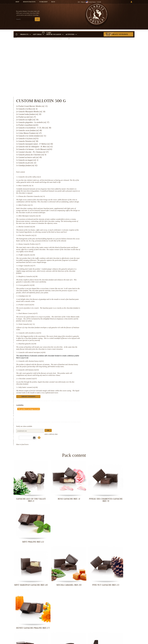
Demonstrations (29, 2)
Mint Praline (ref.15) (96, 154)
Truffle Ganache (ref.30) (97, 214)
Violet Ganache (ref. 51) (97, 290)
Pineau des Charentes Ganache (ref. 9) (102, 144)
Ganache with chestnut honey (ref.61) (101, 331)
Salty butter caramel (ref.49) (98, 361)
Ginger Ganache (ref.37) (97, 227)
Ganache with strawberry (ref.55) (100, 299)
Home (15, 35)
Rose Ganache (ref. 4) (96, 133)
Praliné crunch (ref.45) (96, 268)
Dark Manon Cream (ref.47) (98, 277)
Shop (17, 2)
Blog (53, 2)
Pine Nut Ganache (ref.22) (98, 191)
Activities (71, 31)
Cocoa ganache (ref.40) (97, 247)
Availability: (90, 381)
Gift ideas (38, 31)
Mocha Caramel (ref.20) (97, 180)
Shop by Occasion (55, 31)
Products (25, 31)
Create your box (120, 31)
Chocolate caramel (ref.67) (98, 352)
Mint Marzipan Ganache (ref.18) (100, 167)
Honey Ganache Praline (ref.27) (99, 202)
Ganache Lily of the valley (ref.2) (100, 122)
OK (37, 19)
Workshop (43, 2)
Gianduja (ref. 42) (95, 260)
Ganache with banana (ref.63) (99, 342)
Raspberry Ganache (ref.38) (98, 238)
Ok (118, 399)
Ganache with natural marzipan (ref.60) (102, 322)
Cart (120, 12)
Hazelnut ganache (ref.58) (97, 311)
